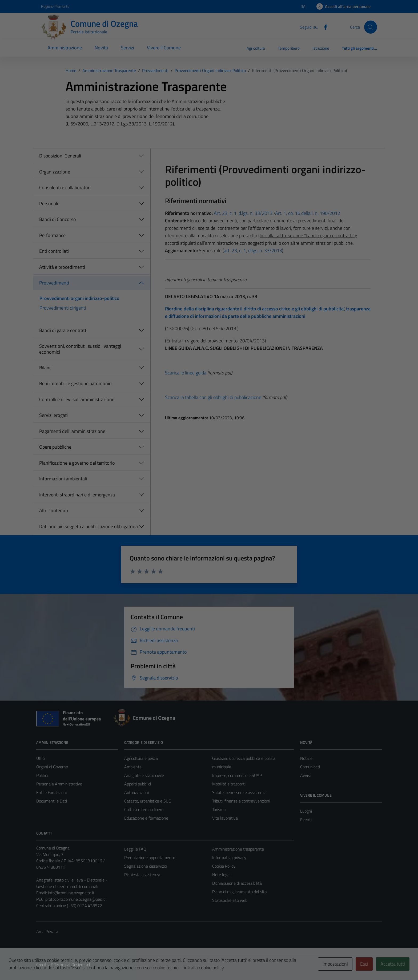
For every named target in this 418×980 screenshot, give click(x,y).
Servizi (127, 48)
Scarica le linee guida (186, 373)
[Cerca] (371, 27)
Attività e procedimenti (62, 267)
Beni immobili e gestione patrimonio (75, 383)
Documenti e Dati (52, 801)
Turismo (219, 809)
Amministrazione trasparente (238, 849)
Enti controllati (54, 251)
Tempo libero (289, 48)
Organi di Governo (52, 767)
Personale (49, 203)
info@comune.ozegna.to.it (71, 893)
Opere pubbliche (55, 447)
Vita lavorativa (225, 818)
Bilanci (46, 368)
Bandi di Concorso (58, 219)
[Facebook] (323, 27)
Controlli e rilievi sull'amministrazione (77, 399)
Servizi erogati (53, 415)
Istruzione (321, 48)
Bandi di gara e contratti (63, 330)
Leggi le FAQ (135, 849)
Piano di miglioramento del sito (239, 892)
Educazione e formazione (146, 818)
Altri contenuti (54, 510)
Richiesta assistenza (142, 875)
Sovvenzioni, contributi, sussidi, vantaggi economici (80, 349)
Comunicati (310, 767)
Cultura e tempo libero (144, 809)
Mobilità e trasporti (229, 784)
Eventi (306, 820)
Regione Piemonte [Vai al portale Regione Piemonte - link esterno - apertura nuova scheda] (55, 6)
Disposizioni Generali (60, 156)
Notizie (306, 758)
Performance (52, 235)
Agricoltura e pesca (141, 758)
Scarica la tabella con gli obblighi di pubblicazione (213, 397)
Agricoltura (256, 48)
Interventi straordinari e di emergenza (77, 495)
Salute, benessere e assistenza (239, 792)
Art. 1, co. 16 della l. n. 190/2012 (308, 213)
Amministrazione (65, 48)
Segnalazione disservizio (146, 866)
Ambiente (133, 767)
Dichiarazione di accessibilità (237, 883)
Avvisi (305, 775)
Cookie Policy (224, 866)
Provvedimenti (54, 283)
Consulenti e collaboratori (65, 187)
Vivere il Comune (164, 48)
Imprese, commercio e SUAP (237, 775)
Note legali (222, 875)
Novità (101, 48)
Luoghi (306, 811)
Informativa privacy (229, 857)
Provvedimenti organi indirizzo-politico (79, 298)
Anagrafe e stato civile (144, 775)
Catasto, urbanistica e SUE (148, 801)
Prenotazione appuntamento (150, 857)
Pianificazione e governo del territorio (77, 463)
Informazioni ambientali (63, 479)
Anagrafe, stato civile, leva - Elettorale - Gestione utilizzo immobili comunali (72, 883)
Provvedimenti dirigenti (63, 308)
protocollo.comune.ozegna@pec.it (75, 899)
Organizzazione (55, 172)
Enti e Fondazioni (51, 792)
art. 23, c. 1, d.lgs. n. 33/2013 (253, 250)
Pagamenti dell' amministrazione (72, 431)
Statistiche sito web (230, 900)
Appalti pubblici (138, 784)
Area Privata (47, 931)
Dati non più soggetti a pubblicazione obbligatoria (89, 526)
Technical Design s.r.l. (73, 965)
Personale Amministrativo (59, 784)
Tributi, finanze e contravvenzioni (241, 801)
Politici (42, 775)
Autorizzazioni (136, 792)
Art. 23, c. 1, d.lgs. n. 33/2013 (243, 213)
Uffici (41, 758)
